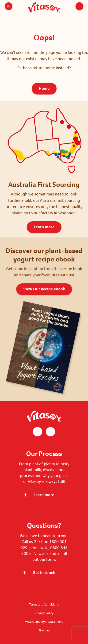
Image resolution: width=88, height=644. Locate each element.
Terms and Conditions (44, 604)
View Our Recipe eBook (44, 289)
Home (44, 88)
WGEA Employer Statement (44, 622)
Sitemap (44, 630)
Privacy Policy (44, 613)
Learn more (44, 227)
